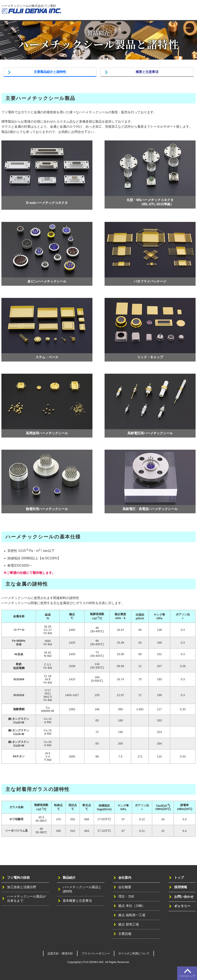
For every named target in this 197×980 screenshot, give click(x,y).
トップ (97, 11)
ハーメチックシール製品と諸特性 (82, 889)
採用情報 (166, 11)
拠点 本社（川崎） (132, 906)
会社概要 (125, 887)
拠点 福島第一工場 (132, 915)
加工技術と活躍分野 (22, 887)
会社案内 (151, 11)
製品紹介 (136, 11)
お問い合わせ (185, 11)
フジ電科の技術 (116, 11)
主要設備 (125, 934)
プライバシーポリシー (96, 953)
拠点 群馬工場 (128, 924)
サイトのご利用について (134, 953)
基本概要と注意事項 (77, 901)
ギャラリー (182, 906)
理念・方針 (126, 896)
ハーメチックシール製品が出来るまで (26, 899)
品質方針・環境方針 (60, 953)
